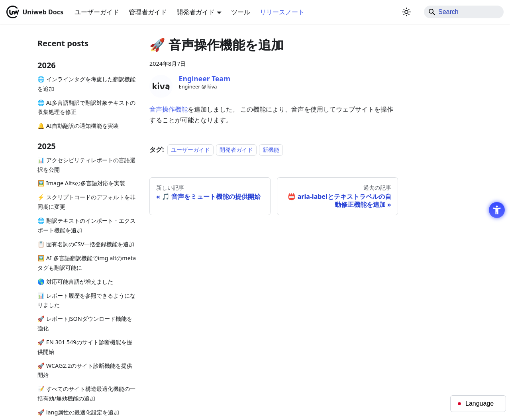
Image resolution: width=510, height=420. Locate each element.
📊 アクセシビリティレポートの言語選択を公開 (86, 165)
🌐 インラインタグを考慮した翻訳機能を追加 (86, 84)
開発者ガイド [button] (196, 12)
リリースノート (282, 12)
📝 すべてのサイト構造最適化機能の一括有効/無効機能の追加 (86, 394)
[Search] (464, 12)
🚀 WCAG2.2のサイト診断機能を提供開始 (85, 370)
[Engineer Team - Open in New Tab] (161, 86)
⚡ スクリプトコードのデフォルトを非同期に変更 (86, 202)
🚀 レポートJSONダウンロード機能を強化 (85, 323)
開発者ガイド (236, 150)
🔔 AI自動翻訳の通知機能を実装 (78, 126)
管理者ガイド (148, 12)
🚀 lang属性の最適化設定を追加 (78, 412)
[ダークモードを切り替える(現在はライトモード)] (406, 12)
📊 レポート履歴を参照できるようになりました (86, 300)
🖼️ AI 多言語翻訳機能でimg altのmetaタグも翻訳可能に (87, 263)
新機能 (271, 150)
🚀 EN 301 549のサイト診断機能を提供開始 (85, 347)
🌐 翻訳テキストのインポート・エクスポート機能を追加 (86, 225)
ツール (241, 12)
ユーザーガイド (97, 12)
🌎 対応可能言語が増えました (75, 282)
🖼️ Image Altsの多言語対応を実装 (81, 183)
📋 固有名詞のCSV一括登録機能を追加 (86, 244)
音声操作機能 (169, 109)
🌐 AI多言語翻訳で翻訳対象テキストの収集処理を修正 (86, 107)
